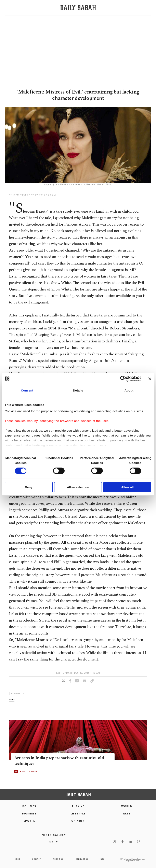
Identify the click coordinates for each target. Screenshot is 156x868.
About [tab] (129, 390)
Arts (127, 814)
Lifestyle (78, 814)
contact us (82, 859)
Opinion (78, 821)
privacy (37, 859)
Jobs (17, 859)
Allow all (127, 487)
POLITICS (29, 806)
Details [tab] (78, 390)
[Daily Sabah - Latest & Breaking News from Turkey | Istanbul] (78, 8)
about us (58, 859)
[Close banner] (150, 379)
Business (29, 814)
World (127, 806)
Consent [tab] (27, 390)
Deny (29, 487)
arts (12, 699)
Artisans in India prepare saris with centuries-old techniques (59, 761)
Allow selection (78, 487)
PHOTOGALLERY (29, 771)
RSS (102, 859)
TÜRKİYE (78, 806)
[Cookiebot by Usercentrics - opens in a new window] (123, 379)
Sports (29, 821)
